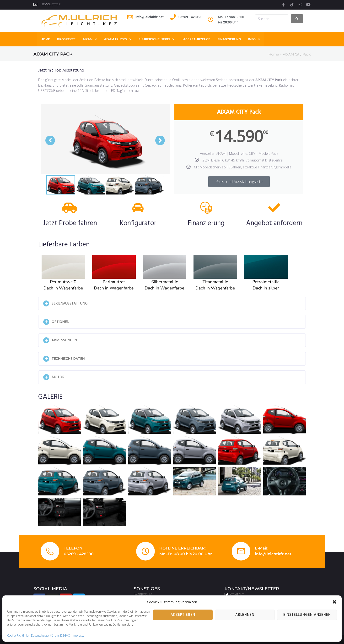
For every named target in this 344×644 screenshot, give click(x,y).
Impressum (80, 636)
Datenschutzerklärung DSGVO (51, 636)
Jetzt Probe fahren (70, 223)
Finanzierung (206, 223)
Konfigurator (138, 223)
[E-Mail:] (241, 551)
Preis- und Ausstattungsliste (239, 182)
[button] (334, 602)
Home (274, 54)
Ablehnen (245, 615)
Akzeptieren (183, 615)
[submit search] (297, 19)
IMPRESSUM (143, 595)
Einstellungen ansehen (307, 615)
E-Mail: (262, 548)
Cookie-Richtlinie (18, 636)
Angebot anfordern (274, 223)
